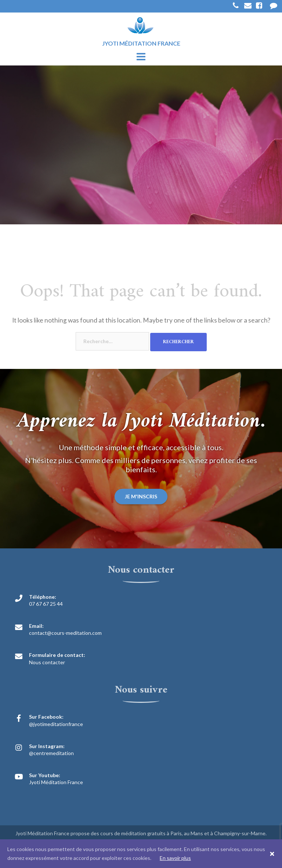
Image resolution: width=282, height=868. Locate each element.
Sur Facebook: (46, 717)
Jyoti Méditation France (56, 782)
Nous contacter (47, 662)
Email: (36, 626)
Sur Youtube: (45, 775)
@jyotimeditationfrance (56, 724)
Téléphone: (43, 597)
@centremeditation (51, 753)
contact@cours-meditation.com (65, 633)
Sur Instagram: (47, 746)
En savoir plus (175, 858)
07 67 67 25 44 (46, 604)
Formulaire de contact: (57, 655)
